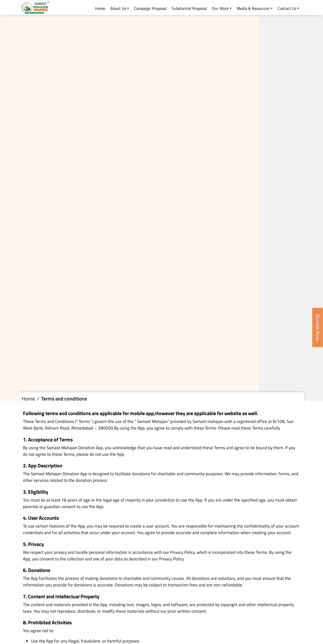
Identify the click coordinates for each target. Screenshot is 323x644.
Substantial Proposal (189, 8)
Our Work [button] (220, 8)
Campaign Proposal (150, 8)
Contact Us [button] (287, 8)
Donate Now (318, 327)
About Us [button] (118, 8)
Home (100, 8)
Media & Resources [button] (253, 8)
